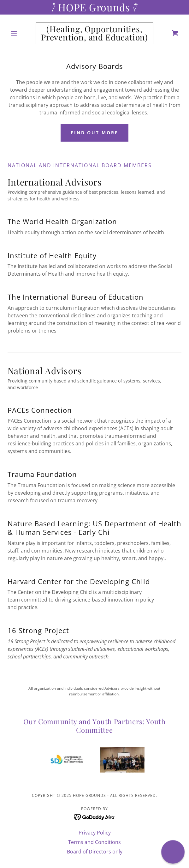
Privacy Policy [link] (95, 833)
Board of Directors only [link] (95, 852)
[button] (21, 33)
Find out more (95, 133)
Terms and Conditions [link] (94, 842)
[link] (95, 33)
